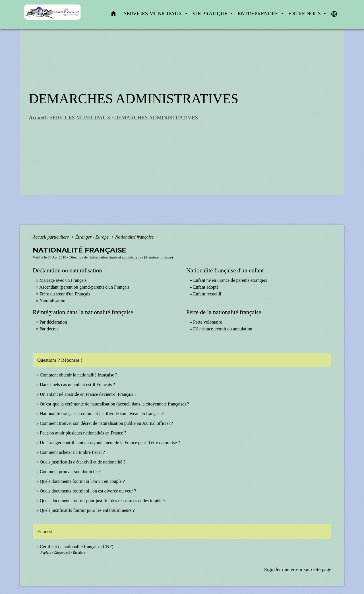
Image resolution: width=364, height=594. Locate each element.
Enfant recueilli (207, 294)
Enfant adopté (206, 287)
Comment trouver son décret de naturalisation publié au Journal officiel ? (106, 423)
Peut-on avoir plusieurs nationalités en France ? (83, 433)
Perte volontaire (208, 322)
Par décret (49, 329)
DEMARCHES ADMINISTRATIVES (156, 118)
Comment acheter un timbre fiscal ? (72, 452)
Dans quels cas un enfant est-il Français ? (77, 385)
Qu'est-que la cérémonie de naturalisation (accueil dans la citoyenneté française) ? (114, 404)
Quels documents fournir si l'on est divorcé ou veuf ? (88, 491)
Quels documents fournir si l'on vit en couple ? (82, 481)
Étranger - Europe (92, 237)
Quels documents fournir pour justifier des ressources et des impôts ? (103, 501)
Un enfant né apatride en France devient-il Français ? (88, 394)
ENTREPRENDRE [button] (258, 14)
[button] (113, 15)
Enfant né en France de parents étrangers (230, 280)
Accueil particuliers (51, 237)
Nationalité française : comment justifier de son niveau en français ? (102, 414)
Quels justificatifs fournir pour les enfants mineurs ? (87, 510)
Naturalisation (52, 301)
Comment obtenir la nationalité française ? (78, 375)
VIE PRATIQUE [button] (211, 14)
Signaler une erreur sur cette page (298, 569)
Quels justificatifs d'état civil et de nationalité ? (83, 462)
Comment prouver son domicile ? (70, 472)
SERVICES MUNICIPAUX (80, 118)
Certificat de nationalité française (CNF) (77, 547)
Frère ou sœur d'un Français (65, 294)
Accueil (37, 118)
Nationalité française (135, 237)
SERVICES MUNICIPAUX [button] (154, 14)
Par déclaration (53, 322)
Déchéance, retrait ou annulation (223, 329)
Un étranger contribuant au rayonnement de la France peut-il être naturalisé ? (110, 443)
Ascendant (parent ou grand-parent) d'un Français (84, 287)
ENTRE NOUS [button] (305, 14)
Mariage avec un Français (63, 280)
